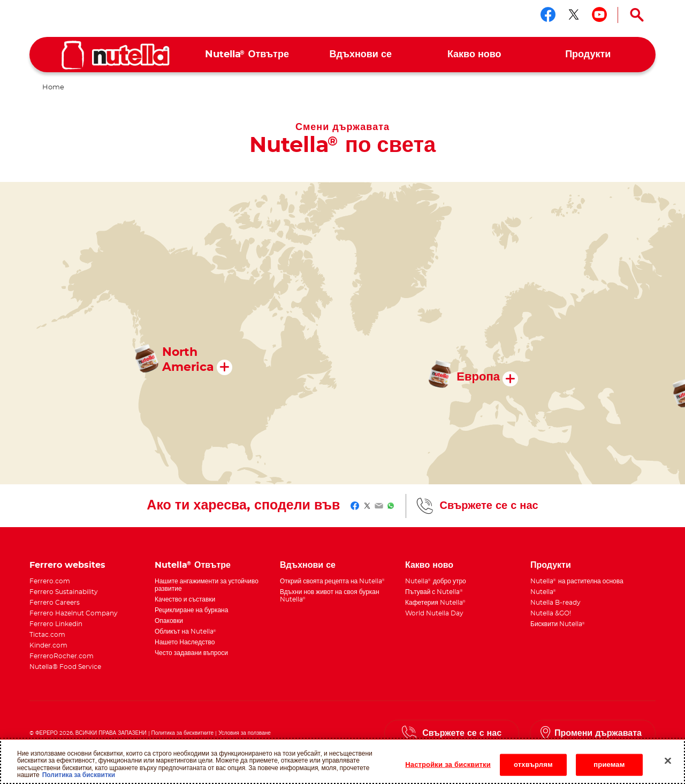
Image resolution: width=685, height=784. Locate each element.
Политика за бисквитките (183, 733)
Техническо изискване (60, 741)
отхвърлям (533, 769)
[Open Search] (637, 15)
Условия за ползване (245, 733)
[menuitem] (247, 55)
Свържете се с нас (489, 506)
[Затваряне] (668, 765)
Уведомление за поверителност (132, 741)
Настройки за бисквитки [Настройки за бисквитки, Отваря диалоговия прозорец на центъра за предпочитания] (448, 769)
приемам (609, 769)
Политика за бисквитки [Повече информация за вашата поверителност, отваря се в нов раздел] (79, 779)
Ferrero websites (67, 565)
